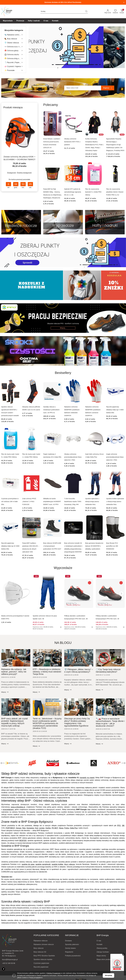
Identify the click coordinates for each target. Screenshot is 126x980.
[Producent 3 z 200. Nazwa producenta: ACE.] (12, 763)
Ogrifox (48, 828)
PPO (119, 826)
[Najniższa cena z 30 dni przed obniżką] (61, 627)
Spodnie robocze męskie (43, 959)
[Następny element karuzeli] (123, 763)
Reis (24, 828)
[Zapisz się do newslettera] (83, 88)
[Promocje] (20, 21)
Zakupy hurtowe (103, 952)
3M (123, 826)
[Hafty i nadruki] (34, 21)
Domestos (30, 828)
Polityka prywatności (73, 956)
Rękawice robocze (41, 941)
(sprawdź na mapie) (87, 778)
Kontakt (99, 944)
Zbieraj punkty (102, 948)
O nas (99, 941)
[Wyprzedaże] (8, 21)
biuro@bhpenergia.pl (10, 960)
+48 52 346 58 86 (9, 963)
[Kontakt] (55, 21)
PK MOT (55, 828)
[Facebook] (4, 969)
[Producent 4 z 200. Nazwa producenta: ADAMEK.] (32, 763)
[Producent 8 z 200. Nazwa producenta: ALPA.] (114, 763)
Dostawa (68, 941)
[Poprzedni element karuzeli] (3, 763)
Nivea (61, 828)
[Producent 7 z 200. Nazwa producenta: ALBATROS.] (94, 763)
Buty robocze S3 (40, 952)
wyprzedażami (8, 809)
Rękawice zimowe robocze (44, 944)
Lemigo (42, 828)
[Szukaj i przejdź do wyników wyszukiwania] (86, 11)
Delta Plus (74, 828)
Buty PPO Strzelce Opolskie (44, 956)
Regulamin (69, 952)
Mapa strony (101, 956)
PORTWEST (10, 828)
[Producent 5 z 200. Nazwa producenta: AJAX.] (53, 763)
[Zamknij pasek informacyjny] (124, 2)
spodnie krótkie (57, 864)
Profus (67, 828)
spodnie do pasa (28, 864)
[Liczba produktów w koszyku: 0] (122, 11)
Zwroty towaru (71, 948)
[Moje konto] (108, 11)
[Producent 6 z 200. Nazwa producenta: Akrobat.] (73, 763)
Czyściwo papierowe (41, 963)
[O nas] (46, 21)
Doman (19, 828)
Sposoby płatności (72, 944)
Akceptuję (108, 975)
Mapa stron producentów (106, 959)
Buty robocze (39, 948)
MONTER (23, 841)
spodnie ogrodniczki (43, 864)
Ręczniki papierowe (41, 967)
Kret (36, 828)
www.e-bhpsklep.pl (18, 807)
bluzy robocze (70, 864)
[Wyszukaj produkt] (64, 11)
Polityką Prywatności (54, 973)
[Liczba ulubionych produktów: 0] (115, 11)
